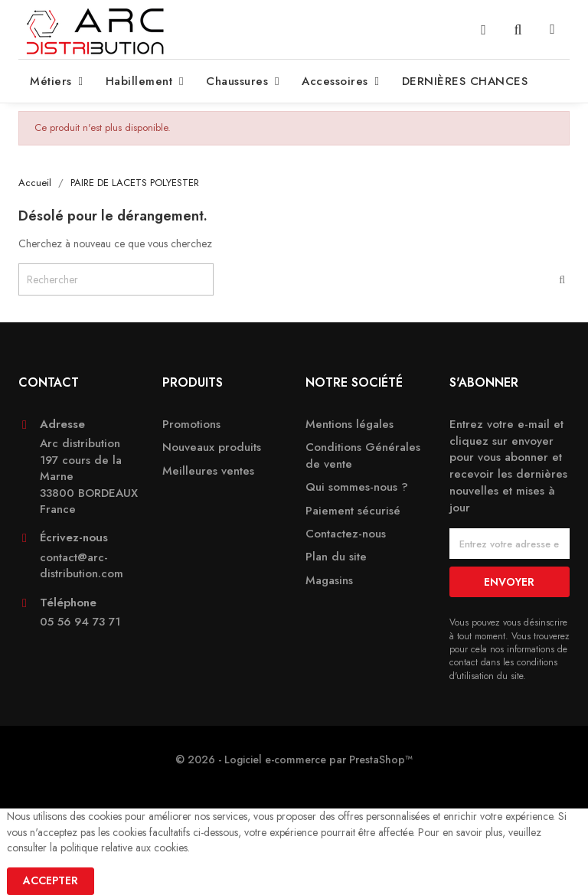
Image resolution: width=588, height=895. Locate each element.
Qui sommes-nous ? (357, 487)
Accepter (51, 880)
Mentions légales (350, 425)
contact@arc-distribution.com (82, 566)
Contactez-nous (346, 534)
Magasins (329, 581)
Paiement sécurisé (353, 511)
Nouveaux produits (212, 447)
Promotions (191, 425)
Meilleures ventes (208, 471)
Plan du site (336, 557)
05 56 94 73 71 (80, 622)
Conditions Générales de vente (363, 456)
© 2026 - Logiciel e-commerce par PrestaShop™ (294, 759)
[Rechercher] (116, 279)
